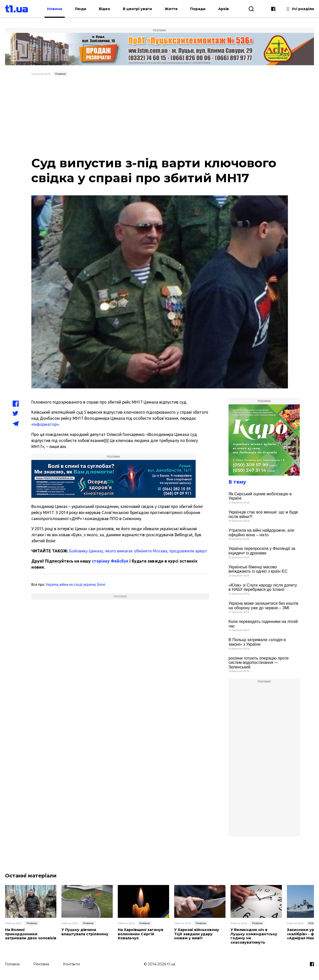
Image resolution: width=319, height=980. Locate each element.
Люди (81, 9)
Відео (105, 9)
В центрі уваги (137, 9)
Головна (12, 964)
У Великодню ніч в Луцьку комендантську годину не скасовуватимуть (254, 936)
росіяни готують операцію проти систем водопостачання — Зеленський (258, 663)
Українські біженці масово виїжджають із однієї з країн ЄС (258, 569)
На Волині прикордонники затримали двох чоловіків (31, 934)
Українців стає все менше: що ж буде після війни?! (263, 514)
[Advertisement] (160, 116)
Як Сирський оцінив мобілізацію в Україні (260, 496)
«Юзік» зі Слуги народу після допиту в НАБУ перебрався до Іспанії (263, 587)
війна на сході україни (78, 585)
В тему (237, 482)
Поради (198, 9)
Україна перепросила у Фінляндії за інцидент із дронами (262, 551)
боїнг (101, 585)
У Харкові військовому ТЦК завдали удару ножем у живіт (197, 934)
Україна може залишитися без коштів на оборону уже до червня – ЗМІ (263, 606)
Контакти (71, 964)
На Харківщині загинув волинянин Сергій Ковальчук (141, 934)
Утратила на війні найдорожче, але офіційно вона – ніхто (261, 533)
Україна (52, 585)
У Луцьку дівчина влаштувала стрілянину (85, 932)
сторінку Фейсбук (110, 561)
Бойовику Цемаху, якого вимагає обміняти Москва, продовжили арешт (138, 551)
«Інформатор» (45, 424)
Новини (55, 9)
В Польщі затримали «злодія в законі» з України (257, 642)
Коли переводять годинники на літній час (263, 624)
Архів (223, 9)
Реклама (41, 964)
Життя (171, 9)
